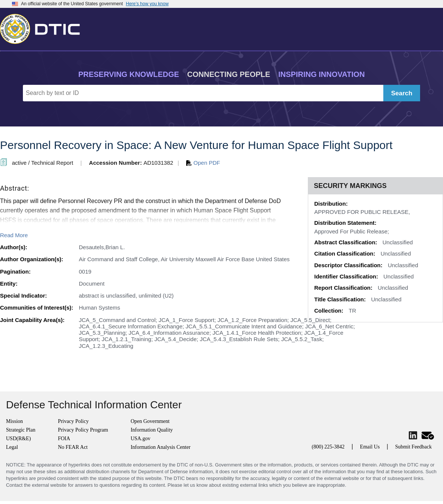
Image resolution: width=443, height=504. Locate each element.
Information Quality (152, 430)
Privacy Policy (73, 421)
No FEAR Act (73, 447)
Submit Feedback (413, 447)
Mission (14, 421)
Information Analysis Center (160, 447)
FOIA (64, 439)
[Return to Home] (43, 27)
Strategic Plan (21, 430)
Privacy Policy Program (83, 430)
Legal (12, 447)
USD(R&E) (18, 439)
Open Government (150, 421)
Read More (14, 235)
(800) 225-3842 (328, 447)
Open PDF (203, 163)
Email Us (370, 447)
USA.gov (141, 439)
